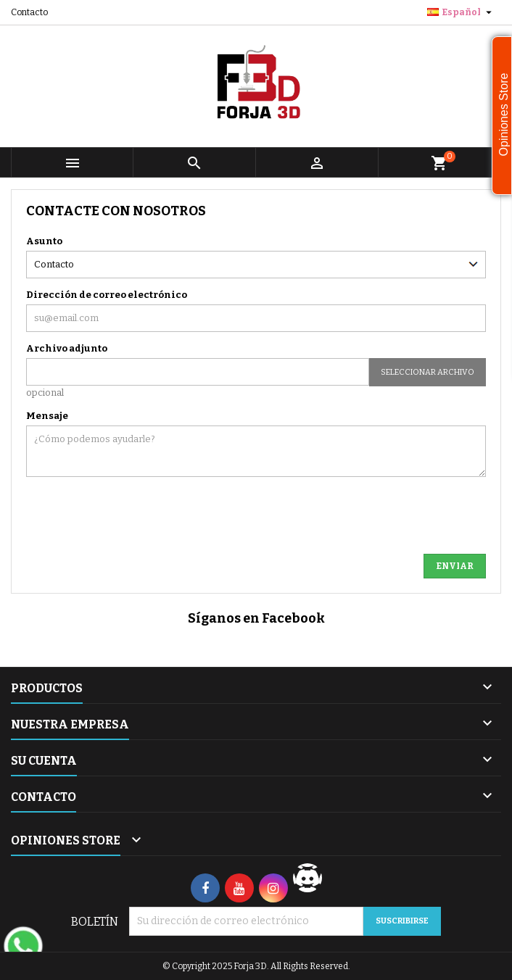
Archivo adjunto (67, 348)
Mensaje (47, 416)
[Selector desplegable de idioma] (461, 12)
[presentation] (241, 511)
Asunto (44, 241)
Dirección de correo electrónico (107, 295)
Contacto (29, 12)
